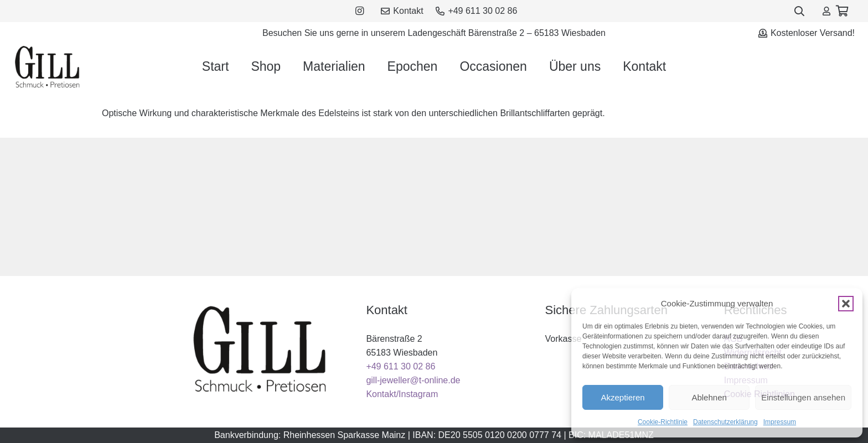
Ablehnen (709, 397)
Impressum (780, 422)
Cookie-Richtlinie (663, 422)
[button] (846, 304)
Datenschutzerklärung (725, 422)
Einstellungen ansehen (803, 397)
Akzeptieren (622, 397)
